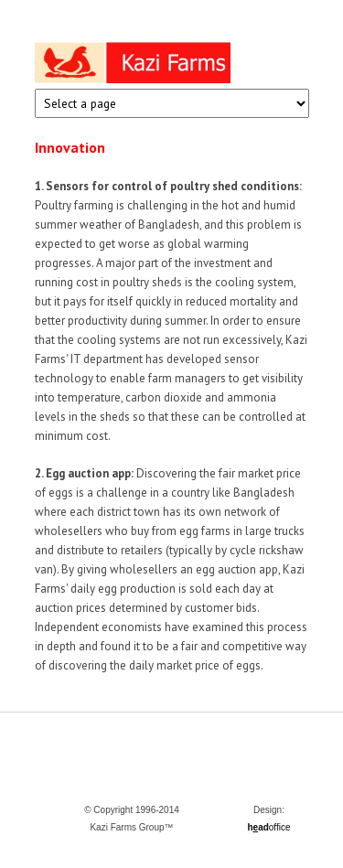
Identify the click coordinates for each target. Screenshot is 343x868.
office (280, 827)
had (257, 827)
